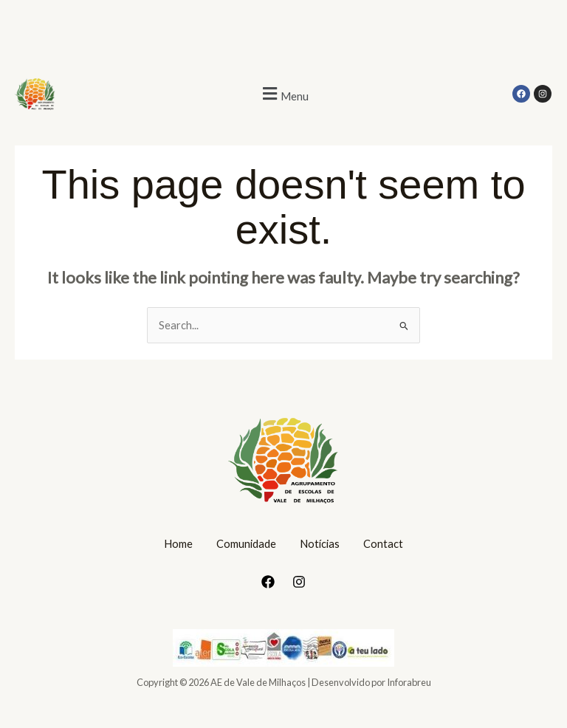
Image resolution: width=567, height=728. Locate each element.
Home (178, 544)
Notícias (320, 544)
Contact (383, 544)
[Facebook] (268, 582)
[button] (283, 94)
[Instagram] (299, 582)
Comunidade (246, 544)
